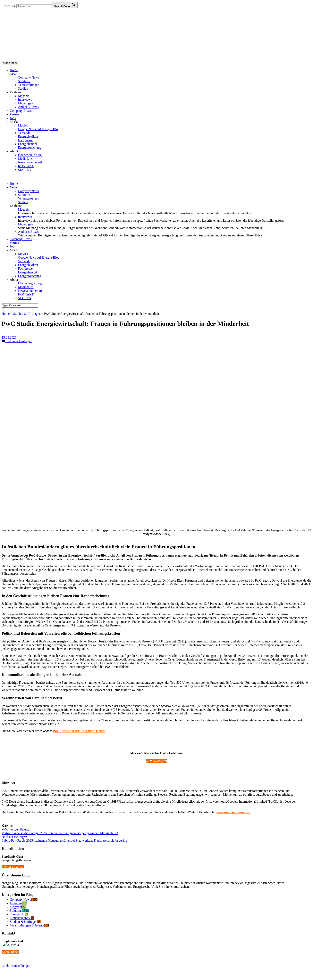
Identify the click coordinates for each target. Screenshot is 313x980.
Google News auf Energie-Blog (39, 129)
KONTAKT (26, 166)
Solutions (24, 81)
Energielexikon (28, 136)
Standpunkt (17, 914)
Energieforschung (30, 148)
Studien (23, 88)
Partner (15, 114)
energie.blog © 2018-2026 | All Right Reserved (33, 973)
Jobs (13, 118)
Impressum (9, 976)
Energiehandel (27, 144)
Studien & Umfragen (27, 314)
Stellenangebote (20, 918)
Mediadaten (26, 159)
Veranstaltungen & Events (27, 925)
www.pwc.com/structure (233, 812)
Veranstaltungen (29, 85)
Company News (29, 77)
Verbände (24, 133)
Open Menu (10, 63)
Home (14, 70)
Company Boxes (21, 111)
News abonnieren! (30, 162)
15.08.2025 (9, 337)
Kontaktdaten (10, 952)
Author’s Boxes (28, 107)
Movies (23, 125)
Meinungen (26, 103)
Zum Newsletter (156, 761)
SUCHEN (25, 170)
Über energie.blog (30, 155)
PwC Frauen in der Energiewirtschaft (79, 731)
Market (15, 122)
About (14, 151)
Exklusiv (16, 92)
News (14, 74)
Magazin (24, 96)
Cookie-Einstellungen (16, 966)
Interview (16, 903)
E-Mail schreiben (13, 867)
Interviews (25, 100)
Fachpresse (25, 140)
